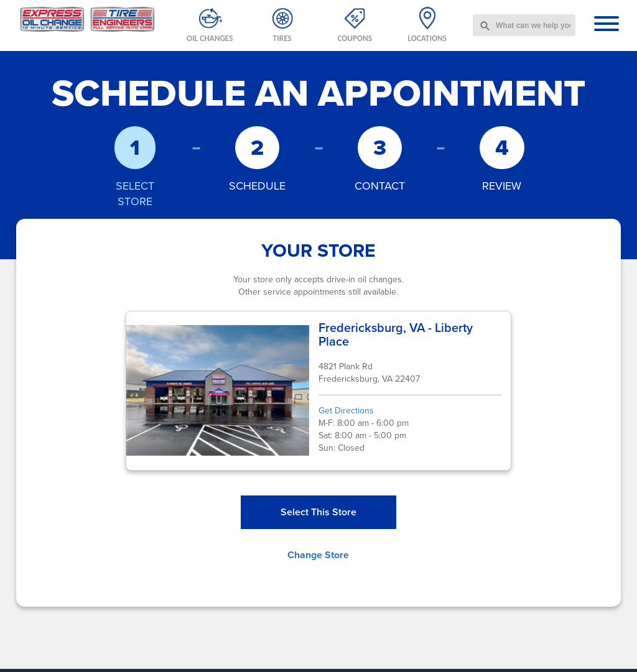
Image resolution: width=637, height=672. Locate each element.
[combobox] (524, 25)
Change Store (318, 555)
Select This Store (318, 512)
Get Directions (346, 411)
